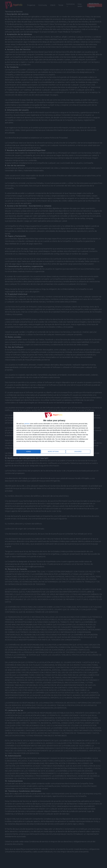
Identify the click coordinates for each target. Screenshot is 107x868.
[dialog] (53, 434)
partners (27, 424)
